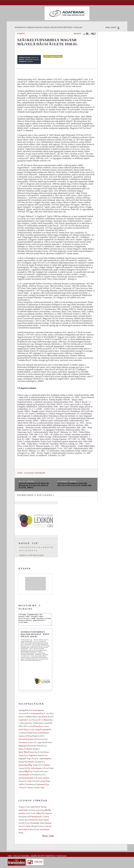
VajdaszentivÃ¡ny (43, 787)
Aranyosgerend (38, 713)
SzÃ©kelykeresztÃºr (38, 777)
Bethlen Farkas (34, 832)
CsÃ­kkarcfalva (47, 722)
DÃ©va (27, 729)
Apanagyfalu (23, 713)
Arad (30, 713)
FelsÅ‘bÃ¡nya (24, 732)
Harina (35, 735)
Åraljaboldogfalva (44, 761)
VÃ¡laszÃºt (23, 790)
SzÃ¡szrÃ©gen (48, 771)
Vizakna (37, 790)
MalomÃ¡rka (42, 748)
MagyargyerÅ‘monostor (27, 748)
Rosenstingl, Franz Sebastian (41, 825)
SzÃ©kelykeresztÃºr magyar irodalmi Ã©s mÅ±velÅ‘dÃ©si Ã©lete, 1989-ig (34, 486)
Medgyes (36, 751)
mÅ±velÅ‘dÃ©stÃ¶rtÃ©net (62, 27)
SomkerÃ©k (38, 767)
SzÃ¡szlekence (36, 771)
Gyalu (32, 732)
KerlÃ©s (41, 738)
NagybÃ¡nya (23, 758)
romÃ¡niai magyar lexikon (38, 27)
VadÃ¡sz (22, 787)
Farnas (46, 729)
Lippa (39, 745)
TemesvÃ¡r (23, 783)
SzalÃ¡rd (46, 767)
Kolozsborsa (23, 745)
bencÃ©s (22, 829)
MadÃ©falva (47, 745)
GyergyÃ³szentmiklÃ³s (43, 732)
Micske (46, 754)
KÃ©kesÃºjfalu (32, 738)
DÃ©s (21, 729)
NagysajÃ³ (22, 761)
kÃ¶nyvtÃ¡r (41, 816)
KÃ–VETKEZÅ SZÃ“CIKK (67, 481)
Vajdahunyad (30, 787)
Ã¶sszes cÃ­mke (48, 838)
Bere (52, 716)
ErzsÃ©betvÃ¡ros (37, 729)
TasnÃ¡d (46, 780)
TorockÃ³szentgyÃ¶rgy (41, 783)
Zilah (42, 790)
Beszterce (22, 719)
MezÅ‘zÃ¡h (39, 754)
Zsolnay (41, 829)
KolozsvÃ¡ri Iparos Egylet (39, 822)
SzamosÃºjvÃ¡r (25, 771)
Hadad (30, 735)
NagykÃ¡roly (43, 758)
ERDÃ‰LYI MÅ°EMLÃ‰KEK (32, 555)
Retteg (21, 764)
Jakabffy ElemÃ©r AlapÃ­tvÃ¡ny (43, 858)
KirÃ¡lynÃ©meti (41, 742)
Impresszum (62, 858)
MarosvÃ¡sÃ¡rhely (26, 751)
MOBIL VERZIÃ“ (111, 27)
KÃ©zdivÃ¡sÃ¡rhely (26, 742)
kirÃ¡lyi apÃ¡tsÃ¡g (36, 812)
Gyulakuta (23, 735)
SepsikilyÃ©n (40, 764)
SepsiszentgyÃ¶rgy (26, 767)
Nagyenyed (33, 758)
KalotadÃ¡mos (44, 735)
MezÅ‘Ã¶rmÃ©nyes (26, 754)
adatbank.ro (20, 27)
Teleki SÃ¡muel (32, 829)
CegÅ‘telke (23, 722)
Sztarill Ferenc (24, 825)
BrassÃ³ (51, 719)
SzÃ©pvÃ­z (38, 780)
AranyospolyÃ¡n (37, 716)
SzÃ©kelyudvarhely (26, 780)
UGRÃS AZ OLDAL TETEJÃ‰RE (31, 473)
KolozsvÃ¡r (32, 745)
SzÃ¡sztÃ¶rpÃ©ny (26, 774)
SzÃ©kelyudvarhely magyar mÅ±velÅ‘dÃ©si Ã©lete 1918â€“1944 (74, 484)
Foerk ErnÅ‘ (31, 816)
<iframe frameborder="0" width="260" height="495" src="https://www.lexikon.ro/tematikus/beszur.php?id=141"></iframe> (37, 621)
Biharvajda (37, 719)
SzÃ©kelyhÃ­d (24, 777)
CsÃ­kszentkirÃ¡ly (26, 725)
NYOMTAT (21, 34)
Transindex (25, 858)
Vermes (30, 790)
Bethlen (29, 719)
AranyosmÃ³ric (25, 716)
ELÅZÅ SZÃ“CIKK (26, 481)
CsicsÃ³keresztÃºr (34, 722)
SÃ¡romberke (29, 764)
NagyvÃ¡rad (32, 761)
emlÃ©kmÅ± (24, 812)
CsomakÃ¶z (48, 725)
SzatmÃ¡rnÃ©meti (40, 774)
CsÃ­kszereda (38, 725)
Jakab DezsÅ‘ (36, 809)
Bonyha (44, 719)
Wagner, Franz (25, 809)
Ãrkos (47, 716)
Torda (30, 783)
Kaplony (22, 738)
